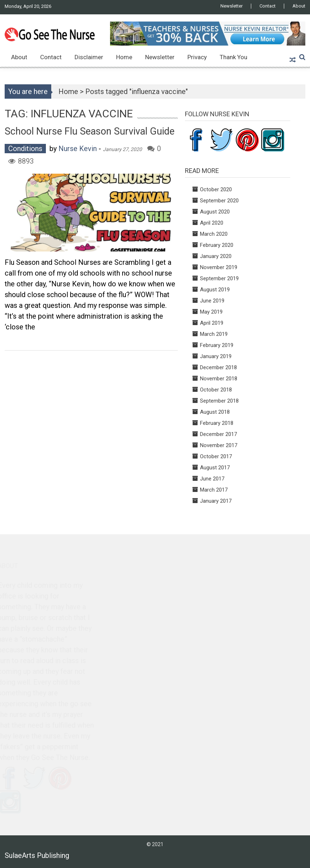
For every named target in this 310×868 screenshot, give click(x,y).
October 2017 (216, 456)
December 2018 (218, 367)
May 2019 (211, 312)
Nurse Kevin (78, 149)
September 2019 (219, 278)
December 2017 (218, 434)
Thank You (233, 57)
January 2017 (216, 501)
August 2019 (215, 290)
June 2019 (212, 301)
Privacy (197, 57)
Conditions (25, 149)
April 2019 (212, 323)
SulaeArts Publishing (37, 855)
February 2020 (217, 245)
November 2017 (219, 445)
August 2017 (215, 468)
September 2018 (219, 401)
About (299, 6)
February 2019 (217, 345)
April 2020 (212, 223)
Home (124, 57)
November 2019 (219, 267)
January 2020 (216, 256)
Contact (268, 6)
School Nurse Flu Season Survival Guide (90, 131)
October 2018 (216, 390)
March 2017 (214, 490)
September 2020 (219, 201)
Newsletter (232, 6)
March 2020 (214, 234)
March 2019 (214, 334)
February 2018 (217, 423)
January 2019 (216, 356)
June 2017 (212, 479)
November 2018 (219, 379)
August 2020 (215, 212)
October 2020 (216, 189)
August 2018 (215, 412)
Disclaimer (89, 57)
